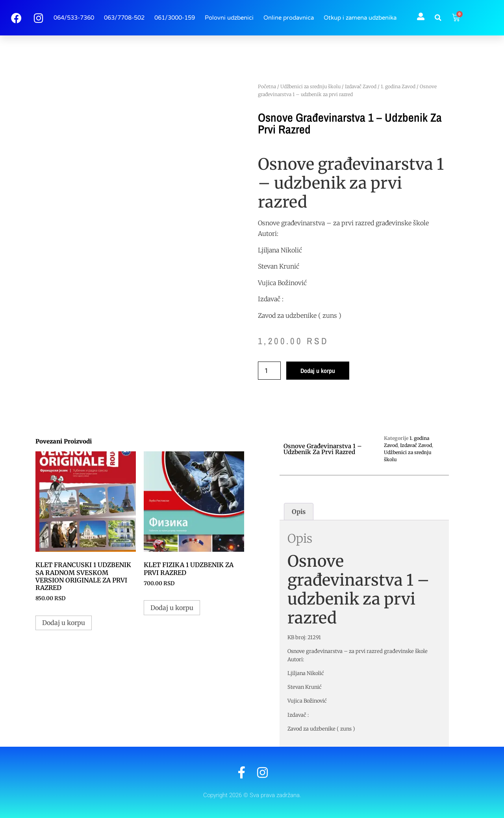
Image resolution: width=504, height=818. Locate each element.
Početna (267, 86)
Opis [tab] (299, 512)
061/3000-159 (175, 18)
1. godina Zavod (398, 86)
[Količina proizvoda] (269, 371)
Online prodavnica (289, 18)
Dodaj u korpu (318, 371)
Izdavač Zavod (361, 86)
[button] (438, 18)
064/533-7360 (74, 18)
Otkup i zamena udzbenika (360, 18)
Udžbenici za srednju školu (310, 86)
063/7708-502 (124, 18)
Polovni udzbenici (229, 18)
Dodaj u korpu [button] (64, 623)
